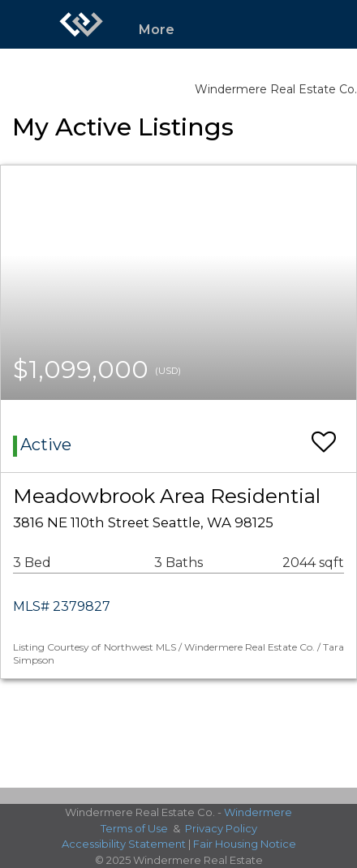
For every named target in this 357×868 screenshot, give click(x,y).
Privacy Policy (221, 828)
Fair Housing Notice (245, 844)
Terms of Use (134, 828)
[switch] (324, 434)
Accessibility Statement (124, 844)
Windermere (258, 812)
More (157, 30)
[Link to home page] (81, 24)
